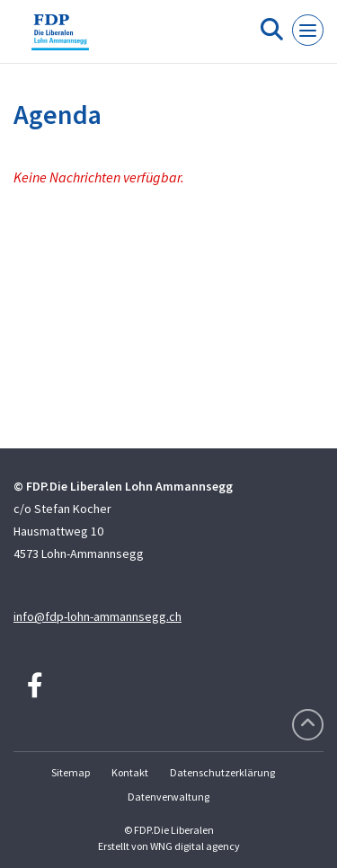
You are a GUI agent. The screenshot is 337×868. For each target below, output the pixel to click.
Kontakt (130, 772)
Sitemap (71, 772)
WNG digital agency (195, 846)
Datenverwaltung (168, 797)
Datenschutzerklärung (222, 772)
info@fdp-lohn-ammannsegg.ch (98, 616)
